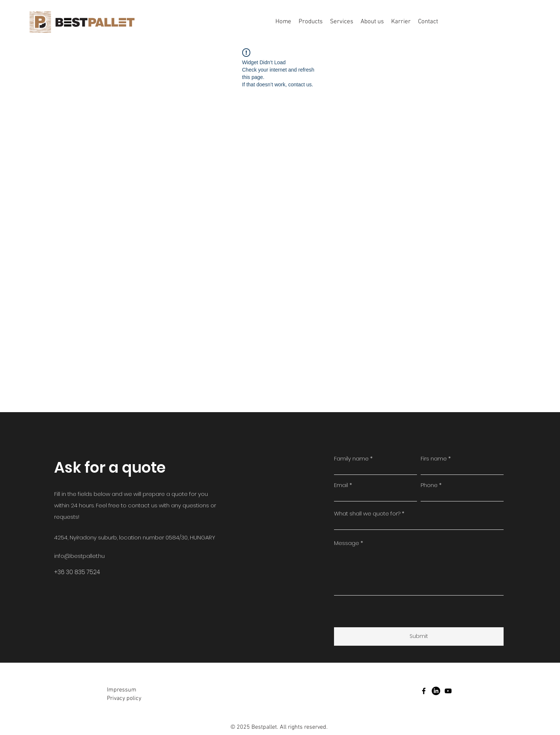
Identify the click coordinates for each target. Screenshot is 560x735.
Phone (429, 485)
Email (341, 485)
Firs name (434, 458)
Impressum (122, 690)
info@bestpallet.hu (79, 556)
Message (347, 543)
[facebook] (424, 691)
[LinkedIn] (436, 691)
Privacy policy (124, 698)
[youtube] (448, 691)
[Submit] (419, 636)
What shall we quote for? (367, 513)
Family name (351, 458)
